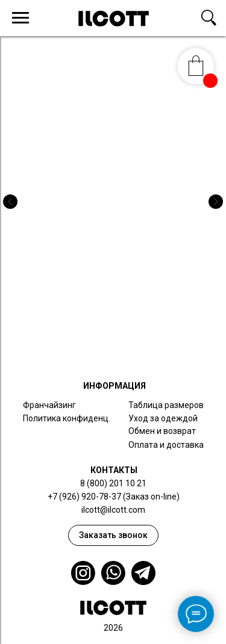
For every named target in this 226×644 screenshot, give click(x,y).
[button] (113, 535)
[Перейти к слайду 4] (131, 349)
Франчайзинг (49, 405)
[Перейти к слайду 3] (119, 349)
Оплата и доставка (166, 445)
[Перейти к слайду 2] (107, 349)
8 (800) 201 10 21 (113, 483)
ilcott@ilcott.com (113, 510)
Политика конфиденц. (67, 418)
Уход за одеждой (163, 418)
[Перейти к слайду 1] (95, 349)
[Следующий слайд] (216, 202)
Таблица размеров (166, 405)
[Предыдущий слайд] (10, 202)
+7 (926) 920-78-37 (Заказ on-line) (114, 497)
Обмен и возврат (162, 431)
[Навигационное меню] (20, 18)
